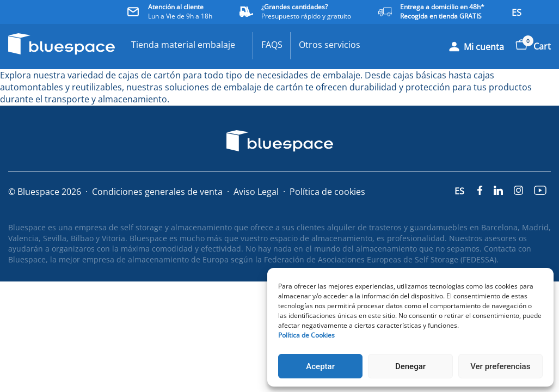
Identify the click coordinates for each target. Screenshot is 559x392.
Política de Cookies (306, 335)
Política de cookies (327, 192)
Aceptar (320, 366)
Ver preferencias (500, 366)
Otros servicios (330, 45)
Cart (533, 46)
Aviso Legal (256, 192)
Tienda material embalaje (183, 45)
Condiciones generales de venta (157, 192)
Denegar (410, 366)
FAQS (272, 45)
